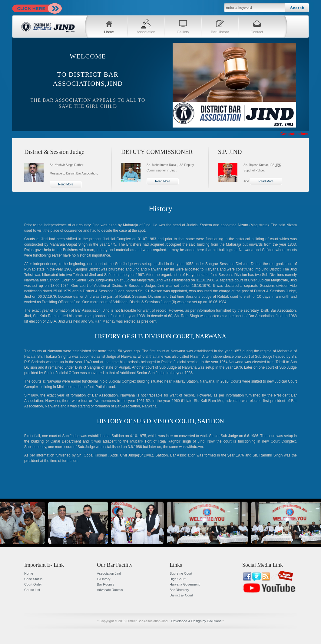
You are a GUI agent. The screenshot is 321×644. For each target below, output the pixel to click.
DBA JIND (48, 27)
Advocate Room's (110, 590)
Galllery (183, 32)
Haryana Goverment (185, 584)
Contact (257, 32)
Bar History (220, 32)
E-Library (104, 579)
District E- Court (181, 595)
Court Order (33, 584)
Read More (66, 184)
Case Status (33, 579)
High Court (178, 579)
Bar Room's (106, 584)
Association (146, 32)
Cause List (32, 590)
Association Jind (109, 573)
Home (109, 32)
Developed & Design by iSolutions (197, 621)
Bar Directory (179, 590)
